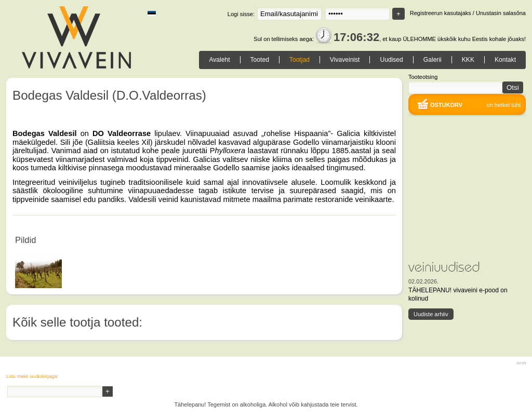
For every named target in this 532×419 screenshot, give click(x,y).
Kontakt (505, 60)
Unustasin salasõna (501, 13)
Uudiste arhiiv (431, 314)
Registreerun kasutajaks (441, 13)
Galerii (433, 60)
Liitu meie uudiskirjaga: (32, 376)
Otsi (513, 87)
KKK (468, 60)
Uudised (391, 60)
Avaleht (219, 60)
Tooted (260, 60)
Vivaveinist (345, 60)
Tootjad (300, 60)
